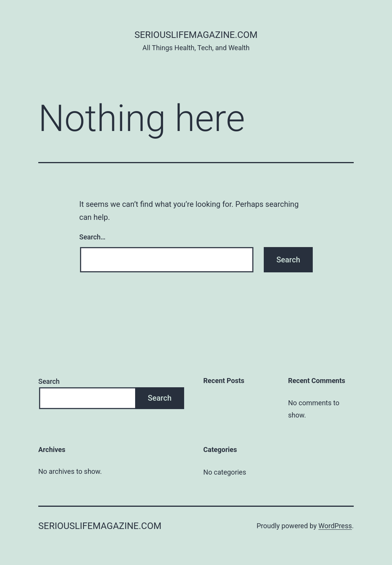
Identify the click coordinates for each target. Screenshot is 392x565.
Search (49, 381)
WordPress (335, 526)
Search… (92, 237)
